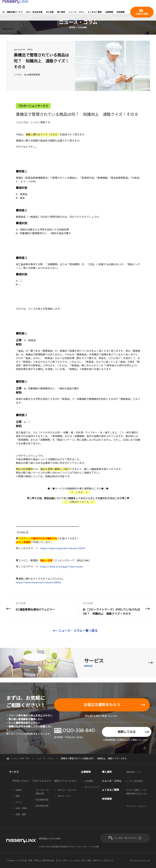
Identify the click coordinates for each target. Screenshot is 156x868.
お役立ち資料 (142, 12)
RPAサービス (64, 796)
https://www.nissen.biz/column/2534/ (63, 548)
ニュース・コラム (76, 12)
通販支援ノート (133, 772)
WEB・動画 (21, 808)
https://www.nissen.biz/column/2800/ (39, 583)
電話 (18, 796)
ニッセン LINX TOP (18, 759)
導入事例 (61, 12)
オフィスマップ (92, 787)
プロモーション (20, 781)
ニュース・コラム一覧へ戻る (78, 631)
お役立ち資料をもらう (102, 705)
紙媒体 (19, 790)
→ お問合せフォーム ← (79, 502)
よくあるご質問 (95, 12)
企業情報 (109, 12)
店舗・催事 (21, 814)
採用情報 (121, 12)
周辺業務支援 (42, 806)
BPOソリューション (65, 781)
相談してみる (127, 732)
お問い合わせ (8, 29)
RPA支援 (50, 12)
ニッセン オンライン (128, 838)
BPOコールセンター (68, 790)
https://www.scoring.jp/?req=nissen (61, 567)
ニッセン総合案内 (135, 781)
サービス (14, 772)
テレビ (19, 802)
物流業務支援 (42, 800)
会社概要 (89, 781)
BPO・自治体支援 (34, 12)
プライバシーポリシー (137, 806)
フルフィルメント (42, 781)
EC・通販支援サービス (13, 12)
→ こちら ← (79, 492)
